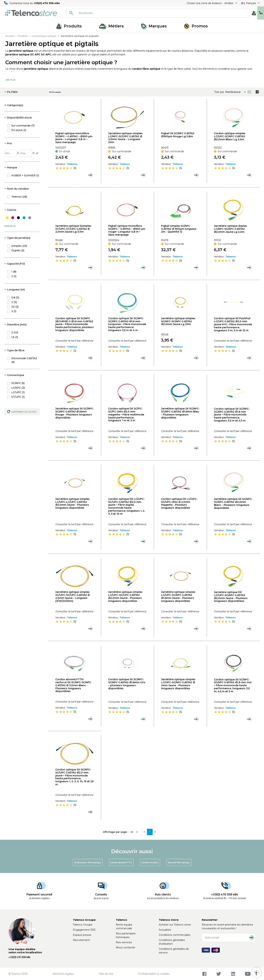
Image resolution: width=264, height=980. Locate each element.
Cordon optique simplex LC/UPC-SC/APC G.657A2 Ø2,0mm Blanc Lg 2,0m (230, 137)
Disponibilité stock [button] (18, 118)
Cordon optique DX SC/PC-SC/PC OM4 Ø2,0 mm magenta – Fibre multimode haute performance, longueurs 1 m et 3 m (126, 415)
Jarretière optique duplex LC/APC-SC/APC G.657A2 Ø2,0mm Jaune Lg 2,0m (230, 230)
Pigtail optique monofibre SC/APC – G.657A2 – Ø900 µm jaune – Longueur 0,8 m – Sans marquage (74, 138)
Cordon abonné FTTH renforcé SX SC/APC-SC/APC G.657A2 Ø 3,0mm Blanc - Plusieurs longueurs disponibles (73, 686)
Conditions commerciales (175, 935)
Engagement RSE (84, 930)
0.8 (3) (15, 298)
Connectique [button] (14, 376)
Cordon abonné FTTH (121, 863)
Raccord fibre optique (179, 863)
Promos (196, 26)
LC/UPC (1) (18, 393)
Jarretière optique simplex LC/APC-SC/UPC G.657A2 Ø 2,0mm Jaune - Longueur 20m (125, 138)
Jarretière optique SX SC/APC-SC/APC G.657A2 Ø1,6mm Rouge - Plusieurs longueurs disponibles (75, 414)
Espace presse (82, 935)
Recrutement (81, 940)
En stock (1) (19, 131)
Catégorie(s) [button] (14, 106)
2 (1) (14, 277)
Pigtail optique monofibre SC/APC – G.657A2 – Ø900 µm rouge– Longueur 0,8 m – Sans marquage (127, 231)
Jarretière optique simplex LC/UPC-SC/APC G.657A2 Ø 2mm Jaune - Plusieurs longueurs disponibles (178, 685)
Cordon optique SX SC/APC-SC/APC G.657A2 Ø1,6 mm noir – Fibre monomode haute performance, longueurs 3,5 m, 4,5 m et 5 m (233, 686)
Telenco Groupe (83, 925)
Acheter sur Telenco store (175, 925)
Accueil (10, 37)
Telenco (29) (19, 197)
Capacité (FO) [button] (15, 265)
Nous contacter (126, 947)
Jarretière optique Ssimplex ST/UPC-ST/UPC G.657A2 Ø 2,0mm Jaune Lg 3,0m (73, 230)
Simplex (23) (19, 247)
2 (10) (15, 333)
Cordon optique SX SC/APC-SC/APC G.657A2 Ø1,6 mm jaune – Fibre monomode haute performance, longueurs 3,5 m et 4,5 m (232, 415)
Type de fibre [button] (14, 351)
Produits (69, 26)
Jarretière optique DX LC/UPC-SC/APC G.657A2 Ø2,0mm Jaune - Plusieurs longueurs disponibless (231, 597)
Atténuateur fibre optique (88, 863)
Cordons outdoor (150, 863)
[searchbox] (152, 13)
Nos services (124, 942)
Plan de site (106, 974)
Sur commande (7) (23, 126)
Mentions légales (63, 974)
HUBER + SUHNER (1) (25, 176)
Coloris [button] (10, 211)
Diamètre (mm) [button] (15, 325)
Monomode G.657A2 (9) (24, 361)
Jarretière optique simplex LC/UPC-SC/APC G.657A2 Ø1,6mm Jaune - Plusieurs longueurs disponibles (178, 597)
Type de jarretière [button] (17, 239)
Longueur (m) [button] (14, 290)
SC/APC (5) (18, 384)
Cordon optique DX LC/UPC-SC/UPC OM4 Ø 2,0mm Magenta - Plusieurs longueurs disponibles (179, 504)
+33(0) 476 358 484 (47, 3)
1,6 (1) (15, 338)
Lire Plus (11, 81)
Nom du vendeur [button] (17, 189)
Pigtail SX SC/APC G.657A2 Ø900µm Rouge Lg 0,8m (178, 136)
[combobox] (146, 13)
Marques (154, 26)
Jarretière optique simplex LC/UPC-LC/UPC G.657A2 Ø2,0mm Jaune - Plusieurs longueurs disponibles (72, 504)
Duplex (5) (18, 251)
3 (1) (14, 312)
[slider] (64, 169)
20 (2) (15, 308)
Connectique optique (44, 37)
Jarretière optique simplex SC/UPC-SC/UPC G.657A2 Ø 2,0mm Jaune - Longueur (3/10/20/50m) (72, 597)
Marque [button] (11, 168)
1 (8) (14, 273)
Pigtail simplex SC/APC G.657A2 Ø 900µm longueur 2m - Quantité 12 (179, 230)
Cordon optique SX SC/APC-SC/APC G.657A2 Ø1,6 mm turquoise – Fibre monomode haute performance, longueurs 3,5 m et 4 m (127, 325)
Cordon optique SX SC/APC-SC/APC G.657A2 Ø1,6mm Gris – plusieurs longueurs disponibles (127, 685)
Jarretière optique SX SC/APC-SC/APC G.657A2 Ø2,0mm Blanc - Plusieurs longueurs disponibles (233, 504)
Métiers (111, 26)
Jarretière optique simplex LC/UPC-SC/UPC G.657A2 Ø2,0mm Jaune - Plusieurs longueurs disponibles (125, 597)
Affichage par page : (116, 833)
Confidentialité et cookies (154, 974)
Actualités (165, 930)
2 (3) (14, 303)
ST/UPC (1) (18, 398)
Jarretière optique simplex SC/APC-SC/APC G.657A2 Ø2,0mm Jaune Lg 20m (178, 322)
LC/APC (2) (18, 388)
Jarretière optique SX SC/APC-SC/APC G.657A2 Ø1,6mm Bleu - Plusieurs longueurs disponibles (180, 414)
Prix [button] (8, 144)
